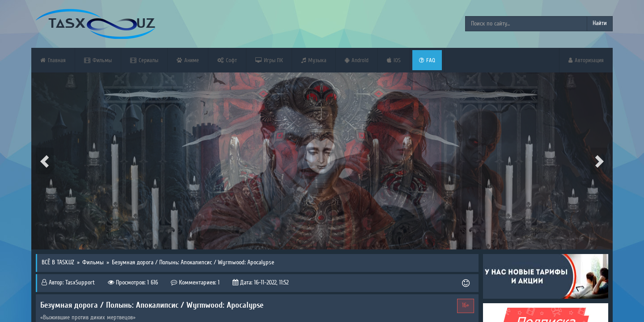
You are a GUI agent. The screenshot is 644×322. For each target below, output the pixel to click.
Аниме (188, 60)
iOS (394, 60)
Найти (600, 23)
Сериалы (144, 60)
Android (357, 60)
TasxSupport (80, 283)
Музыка (314, 60)
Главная (53, 60)
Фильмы (98, 60)
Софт (227, 60)
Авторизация (586, 60)
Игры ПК (269, 60)
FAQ (427, 60)
